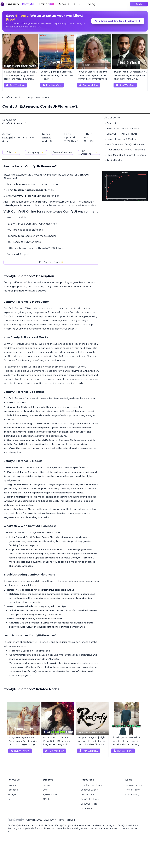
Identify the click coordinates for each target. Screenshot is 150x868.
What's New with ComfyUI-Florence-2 (126, 144)
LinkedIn (12, 785)
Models (64, 4)
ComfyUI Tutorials (90, 799)
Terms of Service (134, 785)
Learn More (87, 809)
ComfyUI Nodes (89, 804)
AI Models (65, 828)
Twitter (11, 799)
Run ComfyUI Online (51, 262)
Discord (47, 785)
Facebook (13, 790)
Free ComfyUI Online (92, 785)
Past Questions (89, 152)
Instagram (13, 794)
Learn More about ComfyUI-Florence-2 (127, 155)
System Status (50, 794)
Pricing (90, 4)
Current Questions (62, 152)
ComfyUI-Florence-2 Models (121, 139)
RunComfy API (88, 794)
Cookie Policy (132, 794)
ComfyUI (28, 4)
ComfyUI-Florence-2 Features (122, 134)
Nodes (19, 98)
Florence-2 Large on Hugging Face (30, 651)
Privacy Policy (132, 790)
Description (112, 123)
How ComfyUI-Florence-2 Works (123, 129)
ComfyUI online (70, 825)
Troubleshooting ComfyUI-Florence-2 (126, 150)
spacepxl (8, 138)
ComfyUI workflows (128, 825)
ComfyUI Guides (89, 790)
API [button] (77, 4)
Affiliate (47, 799)
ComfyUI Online (24, 211)
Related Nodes (114, 160)
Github (11, 152)
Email (45, 790)
